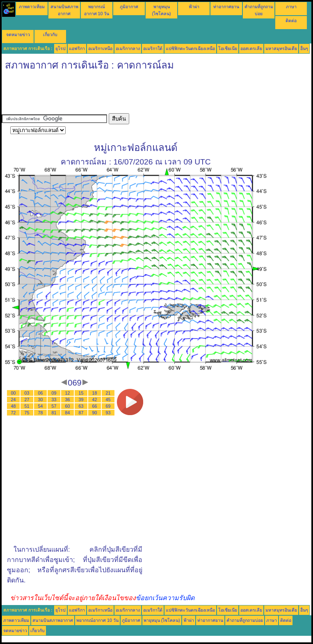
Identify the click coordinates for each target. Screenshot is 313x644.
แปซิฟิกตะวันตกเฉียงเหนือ (190, 48)
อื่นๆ (304, 48)
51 (27, 406)
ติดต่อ (291, 21)
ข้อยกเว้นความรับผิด (165, 598)
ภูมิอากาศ (129, 7)
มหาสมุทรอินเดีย (281, 48)
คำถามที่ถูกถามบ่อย (245, 620)
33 (54, 400)
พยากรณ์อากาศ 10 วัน (97, 620)
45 (108, 400)
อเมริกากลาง (128, 48)
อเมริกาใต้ (153, 48)
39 (81, 400)
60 (68, 406)
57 (54, 406)
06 (41, 393)
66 (95, 406)
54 (41, 406)
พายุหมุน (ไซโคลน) (162, 620)
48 (14, 406)
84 (68, 413)
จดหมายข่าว (18, 34)
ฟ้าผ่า (194, 7)
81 (54, 413)
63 (81, 406)
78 (41, 413)
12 (68, 393)
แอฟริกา (77, 48)
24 (14, 400)
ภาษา (291, 7)
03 (27, 393)
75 (27, 413)
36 (68, 400)
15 (81, 393)
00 (14, 393)
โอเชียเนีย (228, 48)
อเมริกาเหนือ (100, 48)
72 (14, 413)
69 (108, 406)
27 (27, 400)
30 (41, 400)
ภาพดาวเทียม (32, 7)
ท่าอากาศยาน (226, 7)
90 (95, 413)
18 (95, 393)
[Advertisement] (151, 95)
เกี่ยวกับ (50, 34)
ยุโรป (61, 48)
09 (54, 393)
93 (108, 413)
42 (95, 400)
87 (81, 413)
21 (108, 393)
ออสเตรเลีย (251, 48)
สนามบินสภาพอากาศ (53, 620)
